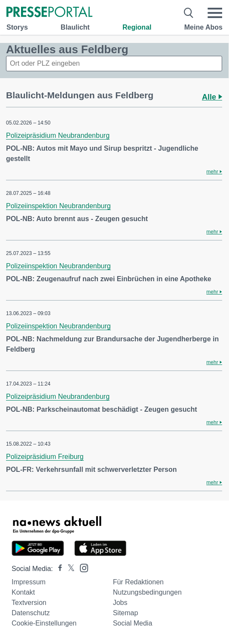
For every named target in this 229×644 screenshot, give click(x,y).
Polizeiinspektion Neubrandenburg (58, 206)
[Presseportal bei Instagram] (81, 567)
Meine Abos (203, 27)
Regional (137, 27)
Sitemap (126, 613)
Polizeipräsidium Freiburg (45, 457)
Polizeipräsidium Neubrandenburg (58, 135)
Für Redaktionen (138, 582)
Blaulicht (75, 27)
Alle (212, 97)
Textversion (29, 603)
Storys (17, 27)
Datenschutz (31, 613)
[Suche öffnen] (189, 13)
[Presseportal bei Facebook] (58, 569)
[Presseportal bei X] (69, 569)
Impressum (29, 582)
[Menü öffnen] (215, 13)
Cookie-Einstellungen (44, 623)
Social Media (133, 623)
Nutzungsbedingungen (147, 592)
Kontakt (23, 592)
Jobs (120, 603)
